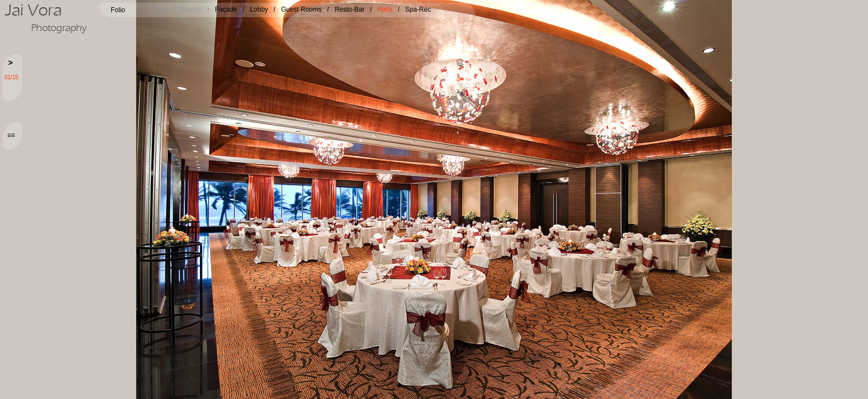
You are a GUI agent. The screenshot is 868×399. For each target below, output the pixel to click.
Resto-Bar (349, 9)
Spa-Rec (418, 9)
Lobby (259, 9)
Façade (226, 9)
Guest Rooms (301, 9)
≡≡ (11, 135)
